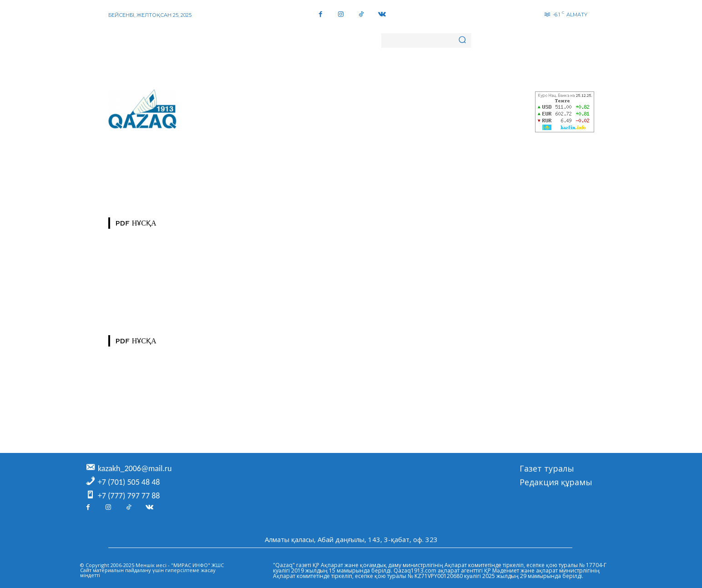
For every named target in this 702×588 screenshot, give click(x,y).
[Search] (462, 40)
